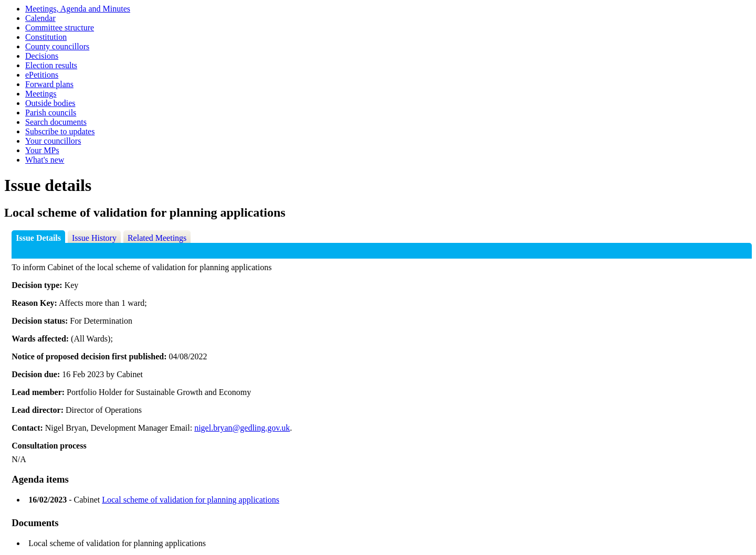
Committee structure (60, 28)
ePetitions (42, 75)
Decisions (42, 56)
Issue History (94, 238)
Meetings (41, 94)
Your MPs (42, 150)
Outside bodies (50, 103)
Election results (51, 65)
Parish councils (51, 113)
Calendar (40, 18)
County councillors (57, 46)
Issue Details (38, 238)
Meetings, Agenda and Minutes (78, 9)
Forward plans (49, 84)
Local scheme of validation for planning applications (191, 500)
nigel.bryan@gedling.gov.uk (242, 428)
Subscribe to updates (60, 131)
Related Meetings (157, 238)
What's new (45, 160)
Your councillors (53, 141)
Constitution (46, 37)
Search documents (56, 122)
